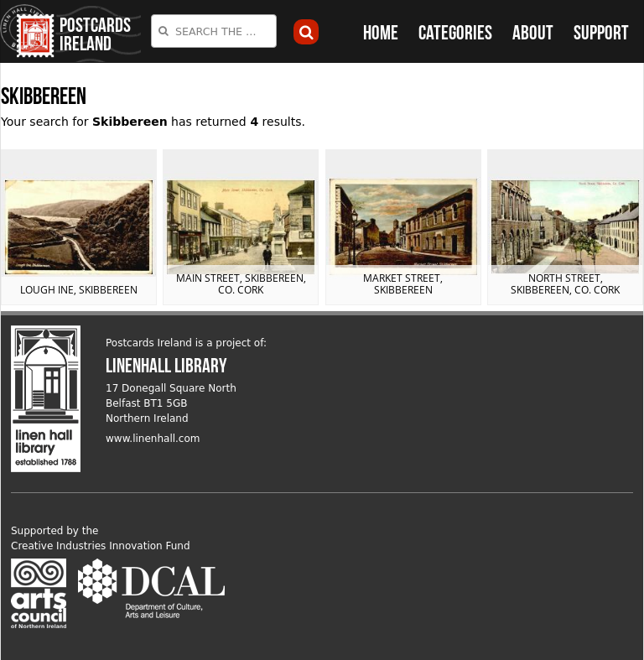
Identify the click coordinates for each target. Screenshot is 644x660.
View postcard (79, 227)
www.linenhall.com (153, 439)
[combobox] (214, 31)
